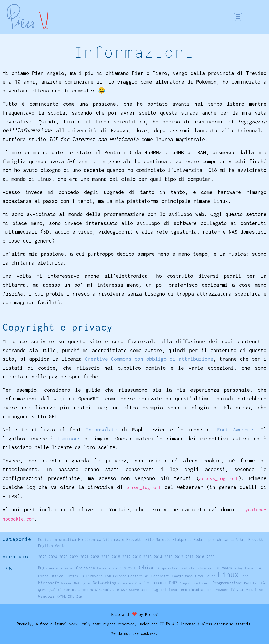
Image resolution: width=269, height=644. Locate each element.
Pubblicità (255, 583)
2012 (179, 557)
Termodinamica (191, 590)
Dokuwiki (204, 568)
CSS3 (132, 568)
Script (70, 590)
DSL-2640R (223, 568)
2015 (147, 557)
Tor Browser (217, 590)
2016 (137, 557)
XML (71, 596)
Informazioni (135, 52)
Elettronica (90, 540)
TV (232, 589)
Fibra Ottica (51, 576)
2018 (116, 557)
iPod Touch (205, 576)
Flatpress (182, 540)
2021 (84, 557)
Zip (79, 597)
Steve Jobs (139, 590)
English (45, 546)
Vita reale (114, 540)
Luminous (69, 438)
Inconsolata (102, 429)
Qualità (55, 590)
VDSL (240, 590)
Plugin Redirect (195, 583)
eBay (239, 568)
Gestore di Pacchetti (149, 576)
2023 (63, 557)
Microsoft (49, 583)
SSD (124, 590)
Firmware (94, 576)
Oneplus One (130, 583)
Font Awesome (235, 429)
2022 (74, 557)
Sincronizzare (107, 590)
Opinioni (155, 583)
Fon (108, 576)
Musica (44, 540)
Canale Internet (60, 568)
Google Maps (182, 576)
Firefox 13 (75, 576)
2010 (200, 557)
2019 (105, 557)
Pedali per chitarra (214, 540)
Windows (46, 596)
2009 (210, 557)
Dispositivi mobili (176, 568)
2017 (126, 557)
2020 (95, 557)
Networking (105, 583)
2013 (168, 557)
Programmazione (227, 583)
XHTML (61, 597)
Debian (146, 567)
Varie (60, 546)
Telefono (169, 590)
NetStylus (82, 583)
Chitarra (86, 568)
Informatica (64, 540)
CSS (123, 568)
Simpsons (86, 590)
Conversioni (107, 568)
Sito (149, 540)
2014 (158, 557)
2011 (189, 557)
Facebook (254, 568)
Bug (41, 568)
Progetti (135, 540)
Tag (155, 589)
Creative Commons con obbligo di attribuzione (149, 359)
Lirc (245, 576)
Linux (228, 575)
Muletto (163, 540)
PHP (173, 583)
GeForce (120, 576)
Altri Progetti (250, 540)
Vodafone (255, 590)
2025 (42, 557)
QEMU (42, 590)
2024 (53, 557)
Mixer (67, 583)
